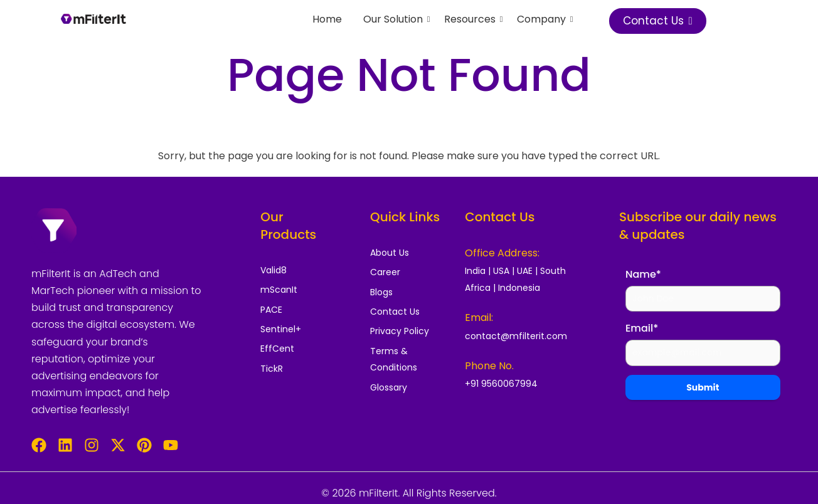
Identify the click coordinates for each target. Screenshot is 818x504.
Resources (472, 19)
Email (642, 329)
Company (544, 19)
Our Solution (395, 19)
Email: (479, 318)
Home (327, 19)
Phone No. (489, 366)
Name (643, 274)
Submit (703, 389)
